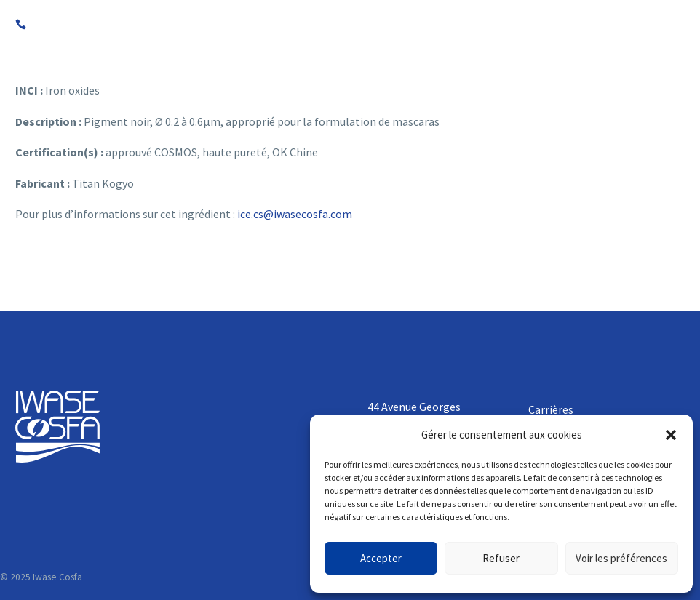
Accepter (381, 558)
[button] (671, 435)
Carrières (551, 409)
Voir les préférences (621, 558)
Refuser (501, 558)
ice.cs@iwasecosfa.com (295, 214)
